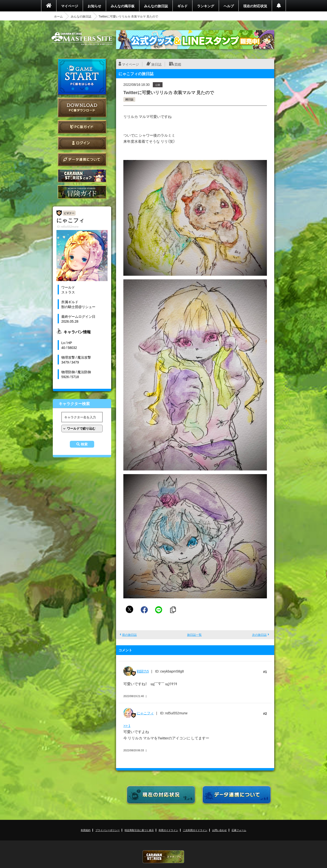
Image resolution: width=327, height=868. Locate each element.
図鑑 (178, 64)
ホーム (58, 16)
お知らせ (94, 6)
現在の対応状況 (255, 6)
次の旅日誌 (259, 635)
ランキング (206, 6)
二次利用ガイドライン (195, 830)
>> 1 (127, 726)
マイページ (70, 6)
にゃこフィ (145, 713)
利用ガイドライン (168, 830)
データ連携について (82, 159)
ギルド (182, 6)
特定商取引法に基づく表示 (139, 830)
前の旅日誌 (129, 635)
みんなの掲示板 (123, 6)
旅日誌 (156, 64)
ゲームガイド (82, 192)
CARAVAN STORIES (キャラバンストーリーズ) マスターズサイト (82, 39)
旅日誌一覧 (194, 635)
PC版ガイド (82, 127)
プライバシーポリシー (108, 830)
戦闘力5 (143, 671)
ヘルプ (229, 6)
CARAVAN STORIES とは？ (82, 176)
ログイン (82, 143)
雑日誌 (129, 99)
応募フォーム (239, 830)
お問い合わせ (219, 830)
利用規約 (86, 830)
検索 (84, 444)
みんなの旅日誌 (156, 6)
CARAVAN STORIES (163, 857)
